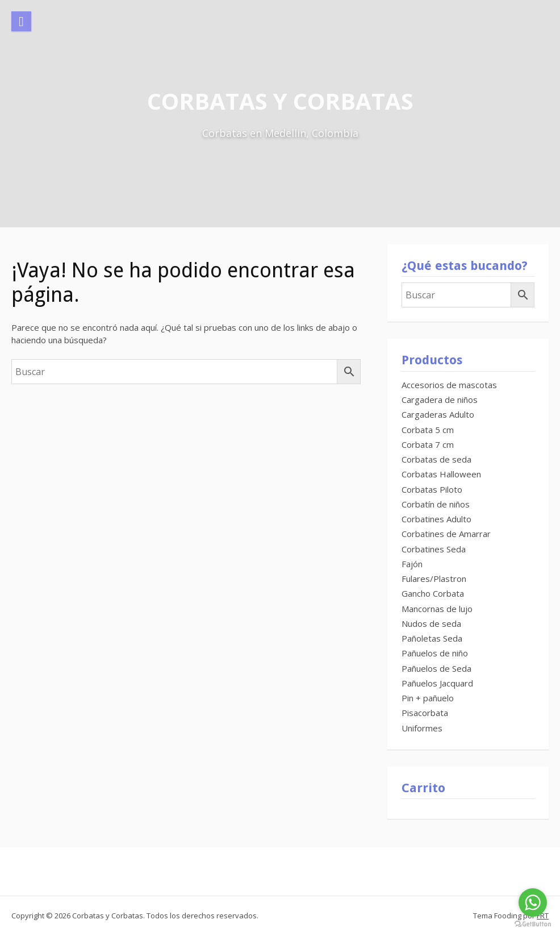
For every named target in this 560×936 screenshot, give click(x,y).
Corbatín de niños (436, 504)
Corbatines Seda (434, 549)
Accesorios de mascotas (449, 385)
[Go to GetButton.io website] (533, 924)
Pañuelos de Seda (436, 668)
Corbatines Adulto (436, 519)
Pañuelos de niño (435, 653)
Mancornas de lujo (437, 609)
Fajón (412, 564)
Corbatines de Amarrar (446, 534)
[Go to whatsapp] (533, 902)
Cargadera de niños (440, 400)
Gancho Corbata (433, 593)
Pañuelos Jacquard (437, 683)
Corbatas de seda (436, 459)
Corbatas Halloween (441, 474)
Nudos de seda (431, 623)
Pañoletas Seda (432, 638)
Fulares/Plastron (434, 579)
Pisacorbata (425, 713)
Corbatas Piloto (432, 489)
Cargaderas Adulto (438, 414)
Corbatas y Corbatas (280, 101)
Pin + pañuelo (428, 698)
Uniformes (422, 728)
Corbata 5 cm (428, 430)
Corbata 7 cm (428, 444)
